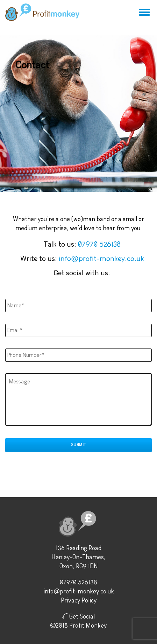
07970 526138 (99, 244)
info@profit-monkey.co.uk (101, 258)
